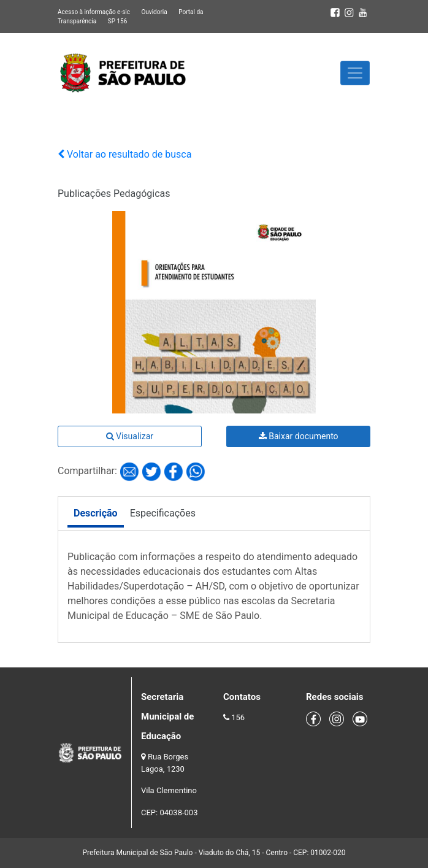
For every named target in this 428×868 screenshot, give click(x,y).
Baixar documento (299, 436)
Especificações (163, 513)
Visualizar (130, 436)
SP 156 (118, 21)
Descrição (96, 513)
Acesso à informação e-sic (94, 12)
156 (238, 717)
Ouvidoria (154, 12)
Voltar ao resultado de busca (124, 154)
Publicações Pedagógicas (114, 194)
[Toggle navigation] (355, 73)
